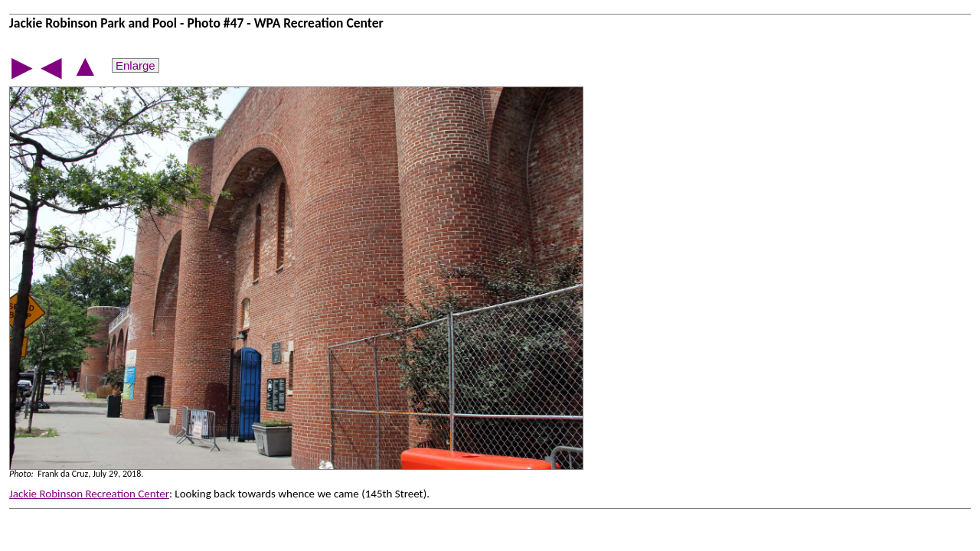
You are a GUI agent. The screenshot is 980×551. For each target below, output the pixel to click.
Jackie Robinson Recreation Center (89, 494)
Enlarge (136, 65)
